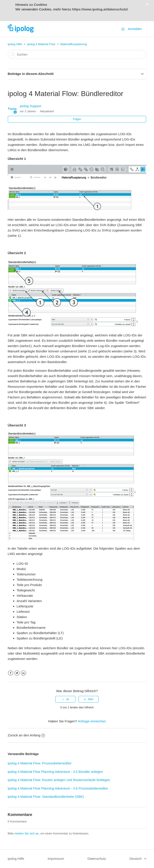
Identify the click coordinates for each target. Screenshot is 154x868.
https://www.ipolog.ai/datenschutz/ (100, 9)
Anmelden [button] (135, 29)
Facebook (11, 673)
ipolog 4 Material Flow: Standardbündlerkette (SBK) (46, 797)
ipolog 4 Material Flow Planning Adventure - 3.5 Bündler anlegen (55, 772)
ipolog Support (31, 106)
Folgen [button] (77, 119)
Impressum (56, 859)
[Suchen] (77, 54)
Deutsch (136, 859)
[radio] (65, 699)
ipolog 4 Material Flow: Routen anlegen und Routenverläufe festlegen (59, 780)
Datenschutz (97, 859)
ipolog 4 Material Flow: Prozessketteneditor (40, 763)
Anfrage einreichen (92, 721)
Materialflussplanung (74, 44)
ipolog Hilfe (15, 44)
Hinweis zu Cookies (31, 5)
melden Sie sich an (26, 833)
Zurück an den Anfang (26, 735)
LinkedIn (23, 673)
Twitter (17, 673)
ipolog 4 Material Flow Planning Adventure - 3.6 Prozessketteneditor (58, 788)
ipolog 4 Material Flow (42, 44)
